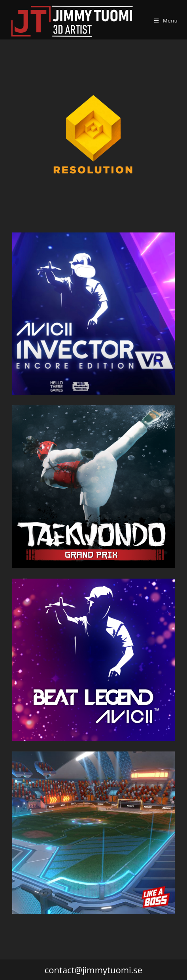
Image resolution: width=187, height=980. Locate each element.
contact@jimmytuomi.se (93, 970)
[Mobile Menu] (166, 21)
